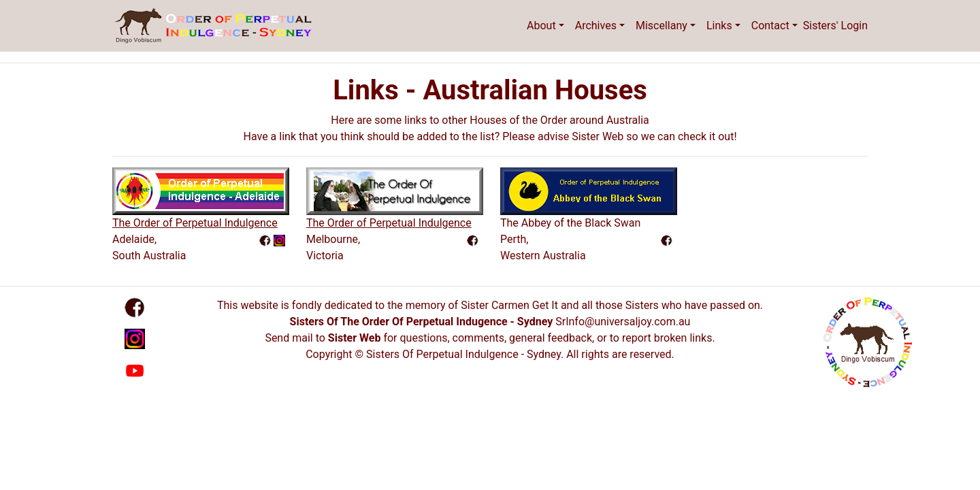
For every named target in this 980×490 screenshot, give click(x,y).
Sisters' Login (835, 26)
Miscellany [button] (661, 26)
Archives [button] (596, 26)
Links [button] (719, 26)
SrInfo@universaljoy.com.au (623, 322)
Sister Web (355, 338)
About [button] (541, 26)
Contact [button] (770, 26)
